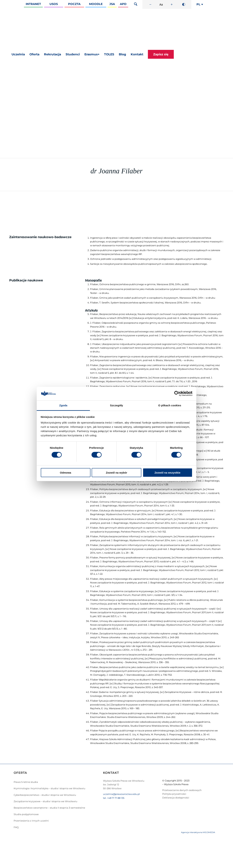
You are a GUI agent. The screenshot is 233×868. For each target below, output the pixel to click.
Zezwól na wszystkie (168, 473)
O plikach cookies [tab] (170, 405)
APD (123, 4)
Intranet (33, 4)
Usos (54, 4)
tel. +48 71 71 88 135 (114, 798)
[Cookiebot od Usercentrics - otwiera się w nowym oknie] (177, 394)
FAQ (16, 827)
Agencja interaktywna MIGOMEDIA (198, 832)
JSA (112, 4)
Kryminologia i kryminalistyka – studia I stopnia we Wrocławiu (49, 788)
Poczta (74, 4)
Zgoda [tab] (63, 405)
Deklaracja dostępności (176, 798)
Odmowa (66, 473)
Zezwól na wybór (116, 473)
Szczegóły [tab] (116, 405)
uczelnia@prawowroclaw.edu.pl (121, 794)
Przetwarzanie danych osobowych (182, 790)
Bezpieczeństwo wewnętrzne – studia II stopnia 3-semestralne (49, 808)
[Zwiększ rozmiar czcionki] (172, 4)
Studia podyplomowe (26, 814)
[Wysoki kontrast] (184, 4)
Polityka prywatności (174, 794)
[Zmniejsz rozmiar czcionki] (150, 4)
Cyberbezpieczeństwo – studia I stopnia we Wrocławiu (45, 795)
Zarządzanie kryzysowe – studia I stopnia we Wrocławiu (45, 801)
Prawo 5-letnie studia (26, 782)
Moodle (96, 4)
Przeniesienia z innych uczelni (31, 821)
